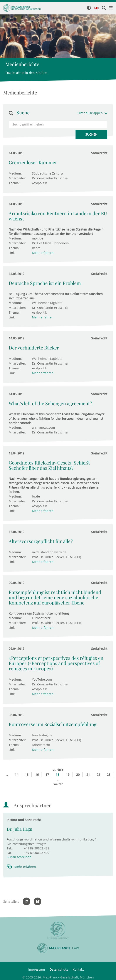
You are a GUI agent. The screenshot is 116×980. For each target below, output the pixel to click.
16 (37, 775)
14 (17, 775)
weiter (58, 784)
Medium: (15, 173)
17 (47, 775)
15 (27, 775)
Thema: (14, 183)
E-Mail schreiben (19, 857)
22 (98, 775)
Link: (12, 253)
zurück (58, 770)
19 (68, 775)
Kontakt (78, 969)
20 (78, 775)
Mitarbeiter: (17, 178)
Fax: (10, 853)
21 (88, 775)
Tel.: (10, 848)
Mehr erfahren (43, 253)
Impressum (37, 969)
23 (109, 775)
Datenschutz (59, 969)
